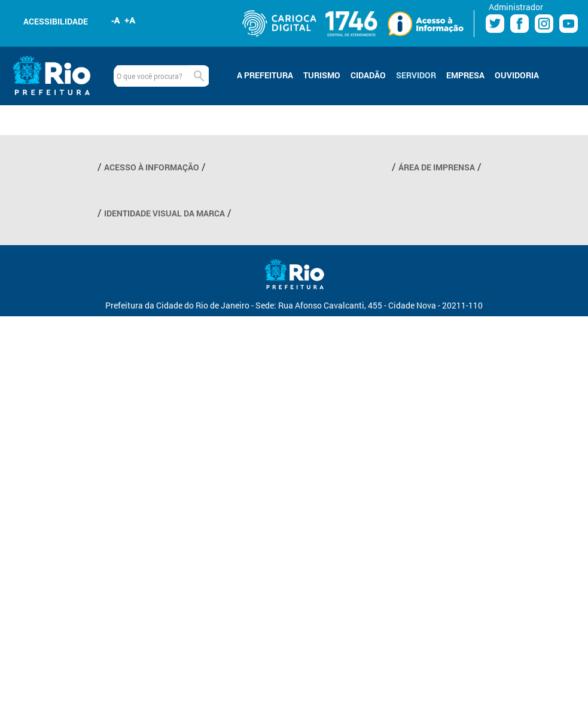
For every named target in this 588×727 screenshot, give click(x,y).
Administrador (516, 7)
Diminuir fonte (116, 20)
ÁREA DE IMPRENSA (437, 167)
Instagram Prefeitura (544, 24)
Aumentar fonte (130, 20)
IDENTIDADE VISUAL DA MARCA (164, 213)
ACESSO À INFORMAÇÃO (152, 167)
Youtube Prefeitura (569, 24)
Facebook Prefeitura (520, 24)
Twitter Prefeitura (495, 24)
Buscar (199, 76)
